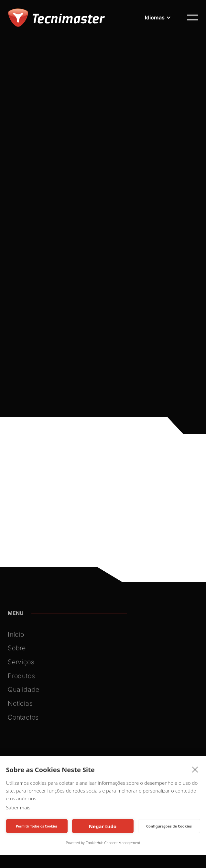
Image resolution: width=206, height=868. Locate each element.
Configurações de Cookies (169, 826)
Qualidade (24, 691)
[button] (158, 17)
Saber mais (18, 807)
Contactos (23, 719)
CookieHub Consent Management (113, 843)
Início (16, 636)
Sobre (17, 650)
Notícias (20, 705)
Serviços (21, 664)
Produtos (21, 678)
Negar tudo (103, 826)
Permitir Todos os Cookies (37, 826)
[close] (195, 769)
